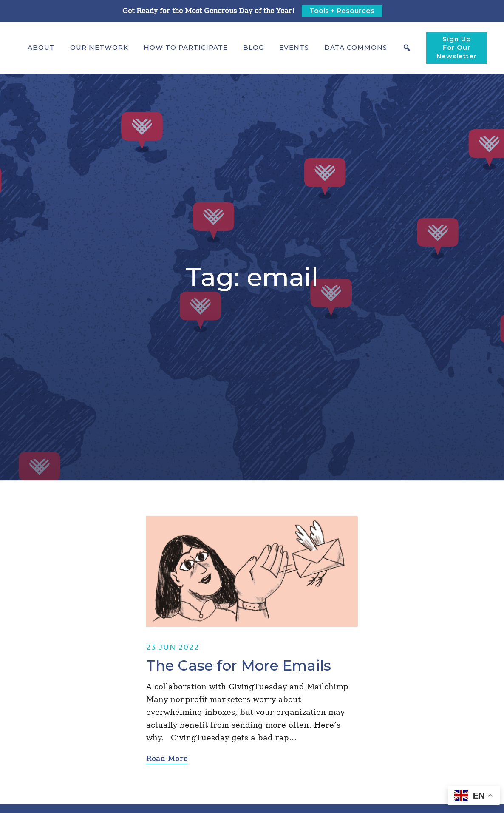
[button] (41, 48)
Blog (253, 47)
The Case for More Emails (239, 665)
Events (294, 47)
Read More (167, 759)
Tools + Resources (342, 11)
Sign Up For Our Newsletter (457, 47)
